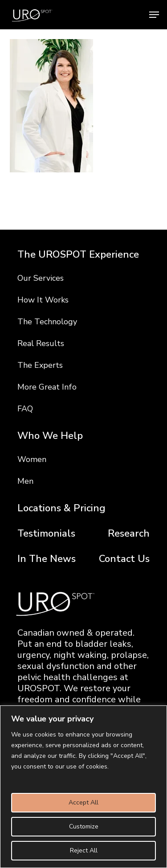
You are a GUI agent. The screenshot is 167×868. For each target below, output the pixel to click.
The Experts (40, 365)
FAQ (25, 409)
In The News (47, 559)
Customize (84, 826)
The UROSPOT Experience (78, 255)
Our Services (41, 278)
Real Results (41, 343)
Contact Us (124, 559)
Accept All (83, 802)
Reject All (84, 850)
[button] (154, 15)
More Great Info (47, 387)
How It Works (43, 300)
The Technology (47, 322)
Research (129, 534)
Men (25, 481)
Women (32, 459)
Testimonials (46, 534)
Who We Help (50, 436)
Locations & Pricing (61, 508)
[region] (83, 787)
